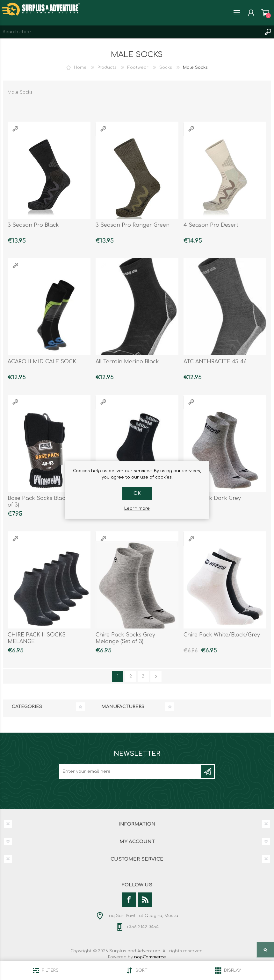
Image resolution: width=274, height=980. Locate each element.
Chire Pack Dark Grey (212, 498)
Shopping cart (265, 13)
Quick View (15, 129)
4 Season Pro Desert (211, 225)
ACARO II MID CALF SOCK (42, 362)
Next (156, 676)
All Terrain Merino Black (127, 362)
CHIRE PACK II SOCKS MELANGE (37, 638)
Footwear (138, 67)
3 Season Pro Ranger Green (133, 225)
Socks (166, 67)
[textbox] (131, 32)
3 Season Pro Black (33, 225)
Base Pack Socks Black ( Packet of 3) (49, 502)
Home (80, 67)
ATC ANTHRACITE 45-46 (215, 362)
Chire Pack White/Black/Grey (222, 635)
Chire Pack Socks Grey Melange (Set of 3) (125, 638)
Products (107, 67)
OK (137, 493)
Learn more (137, 508)
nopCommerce (150, 957)
